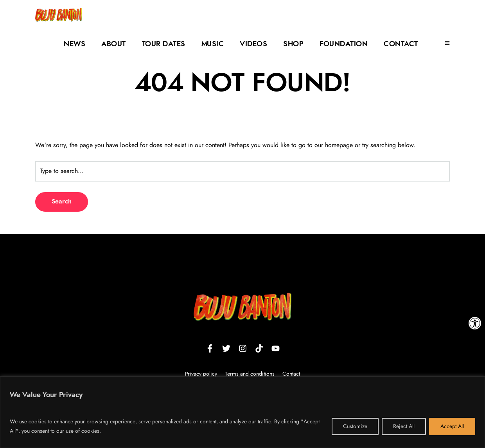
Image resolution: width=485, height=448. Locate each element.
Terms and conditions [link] (251, 374)
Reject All (404, 426)
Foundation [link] (344, 44)
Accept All (452, 426)
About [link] (114, 44)
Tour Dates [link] (164, 44)
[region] (242, 412)
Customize (355, 426)
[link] (475, 323)
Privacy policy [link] (201, 374)
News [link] (75, 44)
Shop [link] (293, 44)
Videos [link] (253, 44)
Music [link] (213, 44)
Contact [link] (401, 44)
